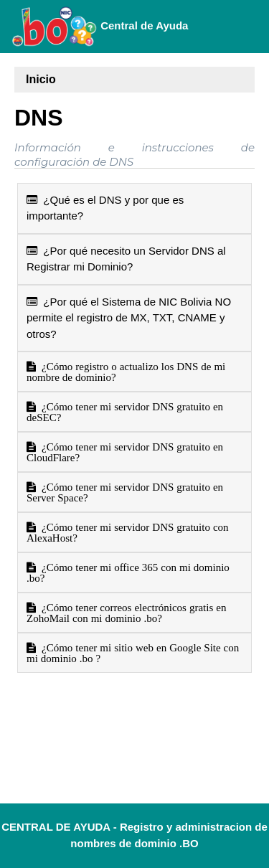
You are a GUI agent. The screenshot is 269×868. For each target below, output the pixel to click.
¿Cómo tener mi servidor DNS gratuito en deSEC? (125, 412)
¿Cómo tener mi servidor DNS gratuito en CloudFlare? (125, 452)
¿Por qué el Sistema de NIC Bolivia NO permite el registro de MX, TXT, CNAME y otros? (129, 318)
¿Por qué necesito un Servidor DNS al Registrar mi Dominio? (126, 259)
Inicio (41, 79)
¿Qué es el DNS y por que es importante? (105, 208)
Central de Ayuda (100, 27)
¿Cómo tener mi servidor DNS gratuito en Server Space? (125, 492)
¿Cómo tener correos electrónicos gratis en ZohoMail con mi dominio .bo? (126, 613)
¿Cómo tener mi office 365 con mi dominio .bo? (128, 572)
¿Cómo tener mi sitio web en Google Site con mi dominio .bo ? (133, 653)
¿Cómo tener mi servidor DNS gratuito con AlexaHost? (128, 532)
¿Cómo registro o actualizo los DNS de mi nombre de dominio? (126, 372)
